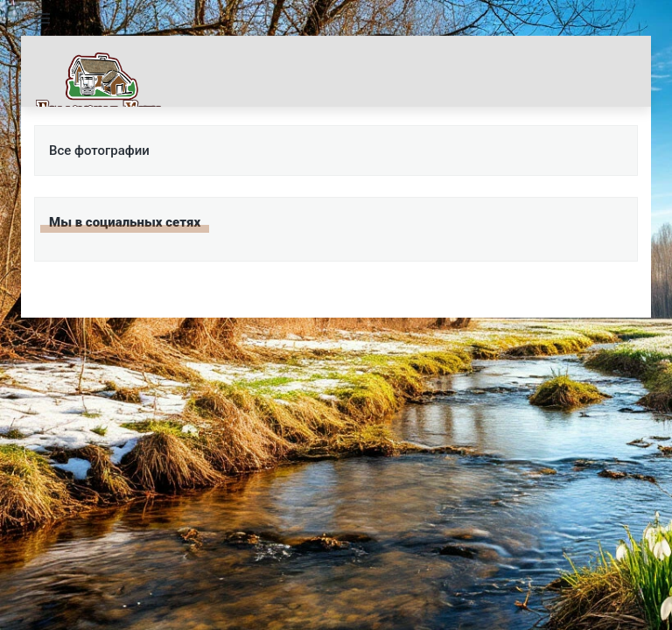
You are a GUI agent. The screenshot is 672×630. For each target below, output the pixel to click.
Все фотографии (99, 150)
